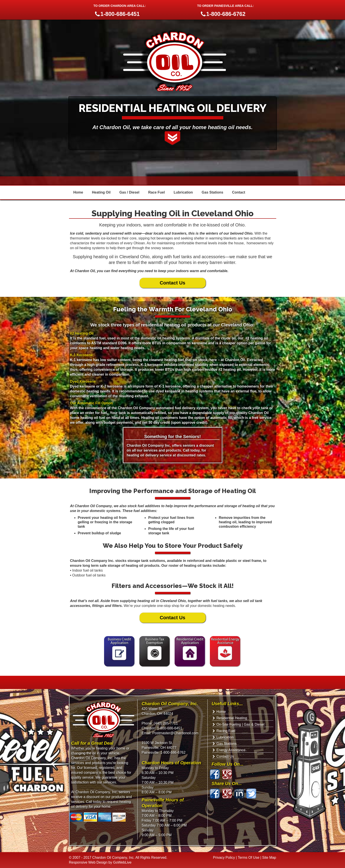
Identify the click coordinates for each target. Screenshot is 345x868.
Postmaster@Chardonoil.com (175, 733)
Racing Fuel (226, 731)
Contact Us (172, 283)
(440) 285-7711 (166, 723)
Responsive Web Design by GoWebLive (100, 862)
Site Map (269, 858)
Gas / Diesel (129, 192)
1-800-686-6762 (173, 752)
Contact (239, 192)
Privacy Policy (224, 858)
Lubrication (183, 192)
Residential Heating (232, 718)
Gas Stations (213, 192)
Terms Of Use (249, 858)
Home (78, 192)
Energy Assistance (231, 750)
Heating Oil (101, 192)
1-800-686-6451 (170, 728)
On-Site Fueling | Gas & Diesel (241, 724)
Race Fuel (157, 192)
